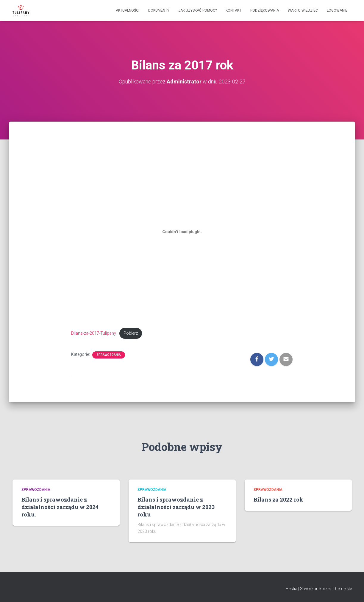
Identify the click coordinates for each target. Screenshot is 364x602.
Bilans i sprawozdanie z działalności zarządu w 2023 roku (176, 507)
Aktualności (128, 10)
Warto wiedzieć (303, 10)
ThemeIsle (342, 589)
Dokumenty (159, 10)
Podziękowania (265, 10)
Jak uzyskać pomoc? (197, 10)
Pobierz (131, 333)
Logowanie (337, 10)
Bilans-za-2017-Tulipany (94, 333)
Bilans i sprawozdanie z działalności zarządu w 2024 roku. (60, 507)
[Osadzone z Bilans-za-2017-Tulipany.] (182, 232)
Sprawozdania (109, 355)
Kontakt (233, 10)
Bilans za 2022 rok (278, 499)
